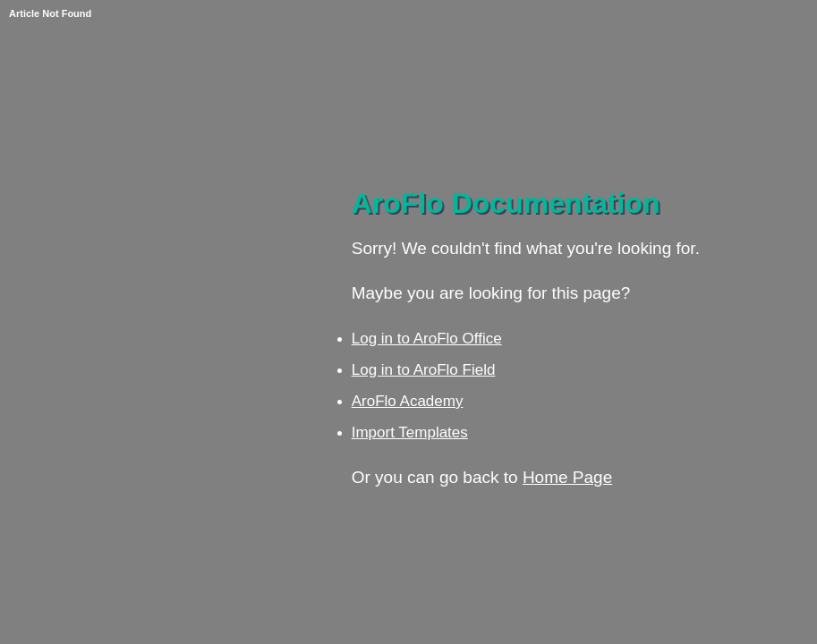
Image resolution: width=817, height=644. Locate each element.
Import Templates (410, 432)
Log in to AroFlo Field (424, 370)
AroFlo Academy (408, 401)
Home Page (567, 477)
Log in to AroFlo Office (427, 339)
